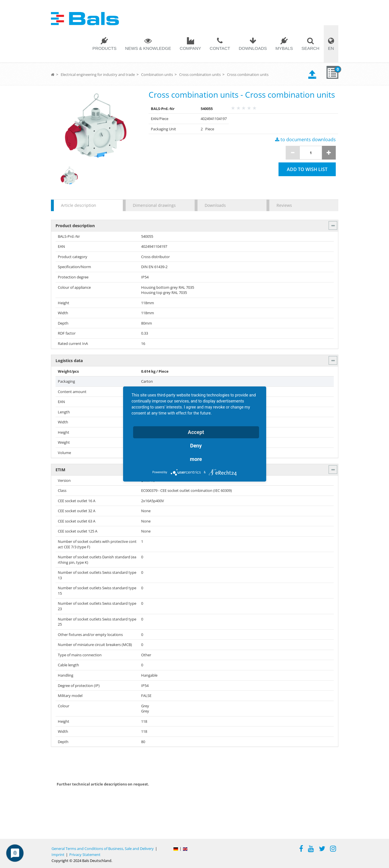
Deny (196, 446)
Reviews (284, 205)
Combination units (157, 74)
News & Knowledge (148, 48)
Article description (79, 205)
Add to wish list (307, 169)
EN (331, 48)
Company (190, 48)
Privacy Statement (85, 855)
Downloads (253, 48)
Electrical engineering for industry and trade (98, 74)
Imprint (58, 855)
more (196, 459)
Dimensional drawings (154, 205)
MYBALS (284, 48)
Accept (196, 432)
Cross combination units (200, 74)
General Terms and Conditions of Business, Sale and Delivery (103, 849)
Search (310, 48)
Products (104, 48)
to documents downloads (305, 140)
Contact (220, 48)
